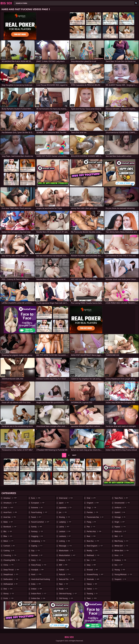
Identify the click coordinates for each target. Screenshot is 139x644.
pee (91, 527)
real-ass (93, 541)
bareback (10, 527)
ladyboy (65, 522)
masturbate (66, 551)
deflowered (11, 584)
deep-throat (11, 570)
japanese (66, 508)
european (38, 503)
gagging (37, 536)
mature (65, 560)
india (36, 584)
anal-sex (10, 517)
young (120, 570)
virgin (120, 522)
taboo (92, 584)
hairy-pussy (39, 565)
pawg (92, 522)
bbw (8, 536)
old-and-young (68, 594)
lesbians (65, 536)
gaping (37, 546)
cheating (10, 555)
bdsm (9, 541)
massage (65, 546)
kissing (65, 517)
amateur (10, 498)
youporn (120, 579)
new (64, 584)
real (91, 536)
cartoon (9, 546)
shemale (93, 579)
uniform (120, 508)
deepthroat (11, 574)
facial (36, 517)
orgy (92, 508)
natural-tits (67, 579)
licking (65, 541)
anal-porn (10, 512)
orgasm (93, 503)
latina (64, 527)
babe (8, 522)
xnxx (119, 555)
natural (65, 574)
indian (37, 589)
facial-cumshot (40, 522)
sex (91, 560)
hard (37, 574)
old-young (66, 598)
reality (92, 551)
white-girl (121, 546)
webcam (121, 531)
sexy (92, 565)
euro (36, 498)
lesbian (65, 531)
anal (9, 508)
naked (64, 570)
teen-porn (122, 498)
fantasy (37, 531)
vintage (120, 517)
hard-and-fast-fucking (41, 580)
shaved (93, 570)
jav (63, 512)
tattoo (92, 589)
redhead (93, 555)
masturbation (67, 555)
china (9, 565)
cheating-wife (12, 560)
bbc (8, 531)
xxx (119, 565)
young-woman (123, 574)
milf (63, 565)
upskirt (120, 512)
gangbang (38, 541)
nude (64, 589)
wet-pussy (122, 541)
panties (93, 512)
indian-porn (39, 594)
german (37, 555)
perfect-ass (94, 531)
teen (92, 598)
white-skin (122, 551)
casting (9, 551)
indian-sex (38, 598)
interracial (66, 498)
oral (91, 498)
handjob (38, 570)
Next (74, 455)
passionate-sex (95, 517)
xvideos (121, 560)
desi (8, 589)
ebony (9, 594)
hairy (36, 560)
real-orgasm (95, 546)
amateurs (10, 503)
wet (119, 536)
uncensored (122, 503)
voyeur (120, 527)
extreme (37, 508)
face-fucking (39, 512)
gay (36, 551)
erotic (9, 598)
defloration (11, 579)
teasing (92, 594)
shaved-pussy (95, 574)
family (37, 527)
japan (64, 503)
